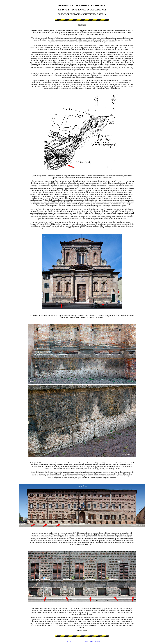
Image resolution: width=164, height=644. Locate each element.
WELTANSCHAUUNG (93, 641)
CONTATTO (67, 641)
